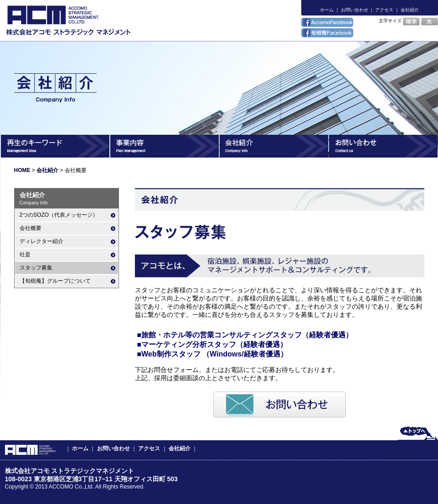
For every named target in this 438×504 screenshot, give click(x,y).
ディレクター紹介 (41, 241)
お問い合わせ (355, 10)
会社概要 (31, 228)
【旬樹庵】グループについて (55, 281)
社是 (25, 255)
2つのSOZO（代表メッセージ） (59, 215)
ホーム (327, 10)
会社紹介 (410, 10)
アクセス (384, 10)
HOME (22, 170)
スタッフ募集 (36, 268)
